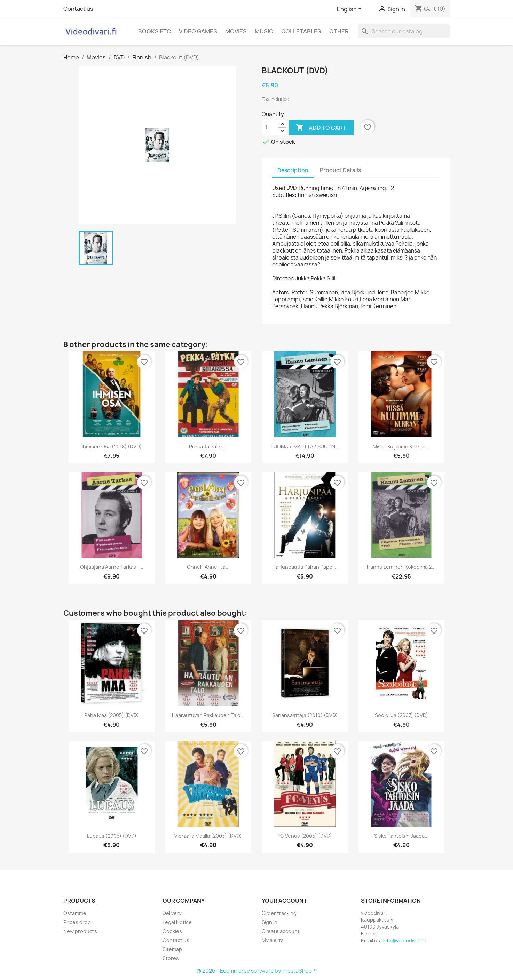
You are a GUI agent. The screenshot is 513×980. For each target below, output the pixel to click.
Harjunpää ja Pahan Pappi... (305, 567)
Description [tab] (293, 170)
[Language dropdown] (350, 9)
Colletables (301, 31)
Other (339, 31)
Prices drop (77, 922)
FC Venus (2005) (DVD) (305, 836)
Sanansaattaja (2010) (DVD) (305, 715)
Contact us (78, 9)
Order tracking (279, 913)
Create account (281, 931)
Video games (198, 31)
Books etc (155, 31)
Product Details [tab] (340, 170)
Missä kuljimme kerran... (401, 447)
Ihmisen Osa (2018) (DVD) (112, 447)
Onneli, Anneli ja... (208, 567)
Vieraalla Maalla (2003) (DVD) (208, 836)
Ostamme (75, 913)
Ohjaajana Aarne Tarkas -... (112, 567)
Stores (171, 958)
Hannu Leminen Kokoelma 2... (401, 567)
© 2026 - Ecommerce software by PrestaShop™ (257, 971)
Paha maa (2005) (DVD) (112, 715)
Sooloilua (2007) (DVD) (401, 715)
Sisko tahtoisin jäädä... (401, 836)
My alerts (273, 940)
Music (264, 31)
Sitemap (172, 949)
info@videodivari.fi (404, 941)
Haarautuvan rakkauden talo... (208, 715)
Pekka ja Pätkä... (208, 447)
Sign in (270, 922)
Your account (284, 901)
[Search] (404, 31)
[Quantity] (270, 128)
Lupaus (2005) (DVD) (112, 836)
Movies (236, 31)
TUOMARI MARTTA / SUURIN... (305, 447)
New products (80, 931)
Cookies (172, 931)
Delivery (172, 913)
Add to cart (321, 128)
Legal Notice (177, 922)
